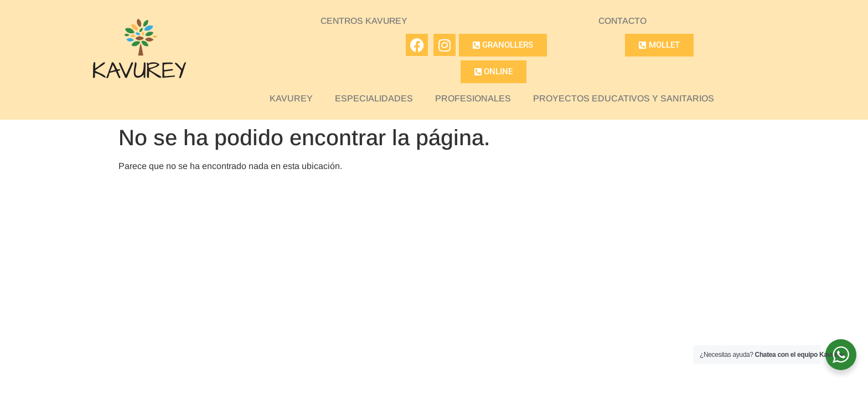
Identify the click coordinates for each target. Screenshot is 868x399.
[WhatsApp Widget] (841, 355)
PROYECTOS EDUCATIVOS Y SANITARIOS (624, 98)
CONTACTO (623, 21)
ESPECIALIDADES (374, 98)
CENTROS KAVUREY (364, 21)
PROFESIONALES (473, 98)
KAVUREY (291, 98)
